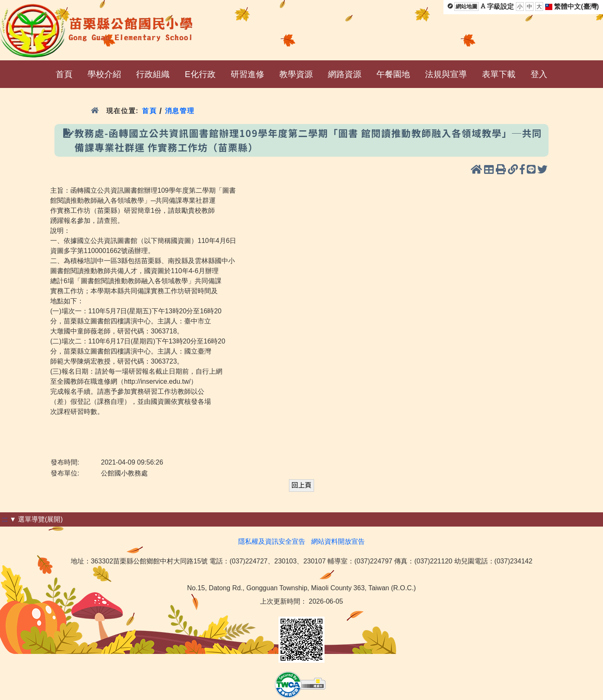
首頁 (149, 111)
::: (5, 519)
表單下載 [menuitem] (499, 74)
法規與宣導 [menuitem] (446, 74)
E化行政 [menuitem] (200, 74)
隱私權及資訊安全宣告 (272, 541)
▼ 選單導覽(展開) (36, 519)
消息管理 (180, 111)
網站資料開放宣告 (338, 541)
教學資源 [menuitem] (296, 74)
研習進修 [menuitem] (247, 74)
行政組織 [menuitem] (153, 74)
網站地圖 (466, 6)
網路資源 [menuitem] (345, 74)
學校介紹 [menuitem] (104, 74)
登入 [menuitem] (539, 74)
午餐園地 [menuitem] (393, 74)
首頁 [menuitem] (64, 74)
